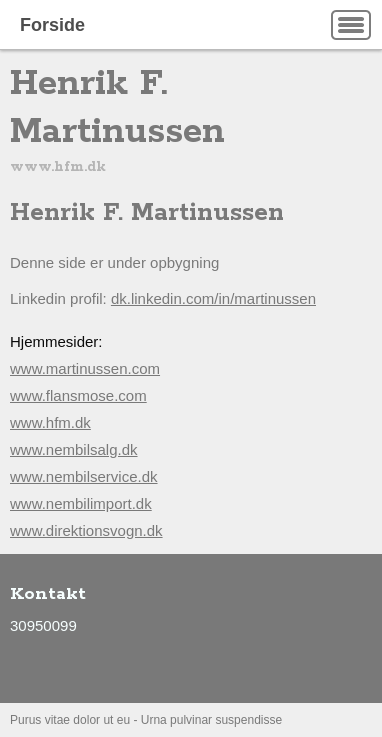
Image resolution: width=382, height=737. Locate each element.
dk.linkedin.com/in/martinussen (213, 298)
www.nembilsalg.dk (74, 449)
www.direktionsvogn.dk (86, 530)
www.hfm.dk (50, 422)
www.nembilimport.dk (81, 503)
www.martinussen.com (85, 368)
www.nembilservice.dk (84, 476)
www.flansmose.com (78, 395)
